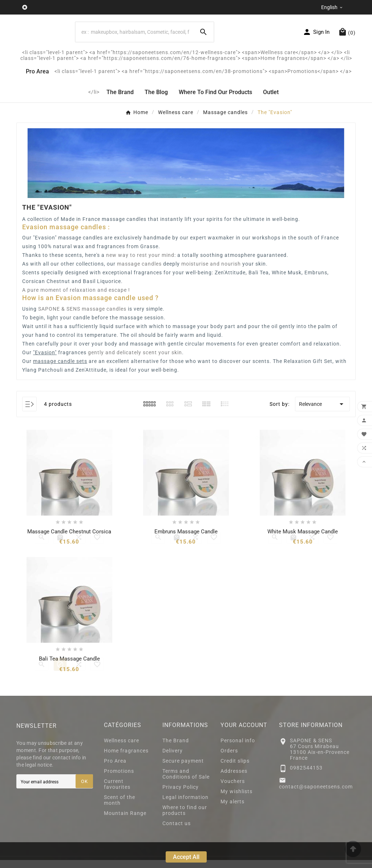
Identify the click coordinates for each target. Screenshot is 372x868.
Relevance (322, 412)
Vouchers (233, 789)
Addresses (234, 779)
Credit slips (235, 769)
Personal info (238, 748)
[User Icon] (316, 36)
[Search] (203, 36)
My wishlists (236, 799)
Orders (229, 759)
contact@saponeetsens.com (316, 795)
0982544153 (306, 776)
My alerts (232, 810)
